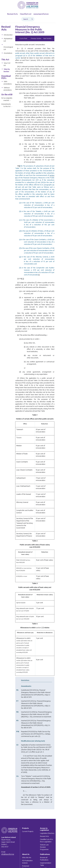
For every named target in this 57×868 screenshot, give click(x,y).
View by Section (6, 70)
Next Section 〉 (48, 38)
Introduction (7, 35)
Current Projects (28, 831)
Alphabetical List (7, 40)
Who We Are (27, 857)
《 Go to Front (23, 38)
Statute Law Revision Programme (44, 847)
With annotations (6, 83)
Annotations (7, 53)
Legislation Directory (47, 833)
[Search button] (33, 19)
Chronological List (7, 47)
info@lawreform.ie (8, 854)
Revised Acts (44, 836)
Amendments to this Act (7, 105)
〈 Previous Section (35, 38)
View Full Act (6, 64)
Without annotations (6, 89)
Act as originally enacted (7, 99)
